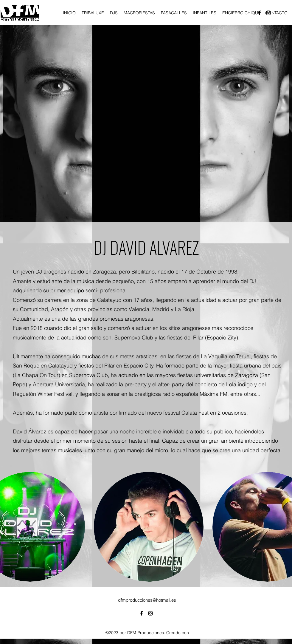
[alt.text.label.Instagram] (150, 613)
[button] (149, 527)
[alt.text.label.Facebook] (142, 613)
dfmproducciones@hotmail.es (147, 600)
